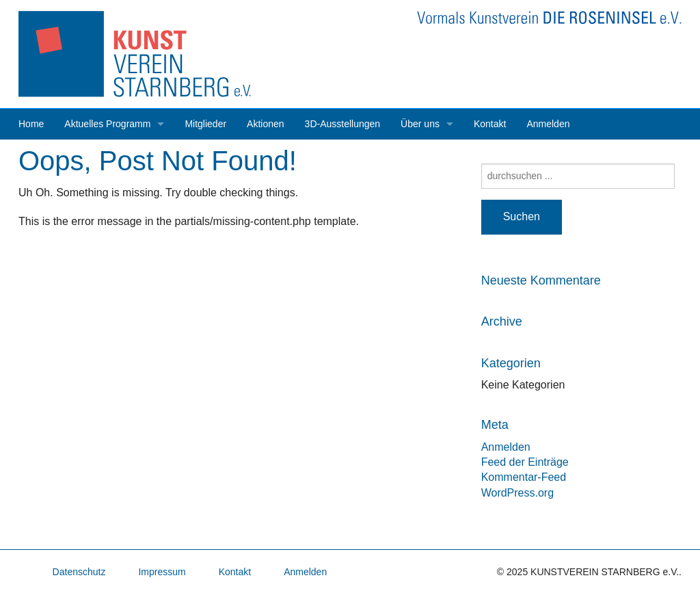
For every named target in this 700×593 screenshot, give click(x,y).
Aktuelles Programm (107, 124)
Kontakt (490, 124)
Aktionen (265, 124)
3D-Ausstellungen (343, 124)
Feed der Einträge (525, 462)
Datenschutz (79, 572)
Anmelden (548, 124)
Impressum (162, 572)
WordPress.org (517, 493)
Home (31, 124)
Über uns (420, 124)
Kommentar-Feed (524, 477)
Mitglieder (205, 124)
